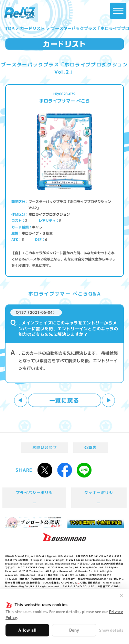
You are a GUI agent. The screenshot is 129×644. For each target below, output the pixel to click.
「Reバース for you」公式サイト (20, 13)
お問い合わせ (45, 448)
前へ (21, 400)
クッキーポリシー (99, 498)
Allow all (27, 630)
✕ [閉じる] (121, 595)
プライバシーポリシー (35, 498)
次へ (109, 400)
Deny (74, 630)
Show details (111, 630)
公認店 (90, 448)
